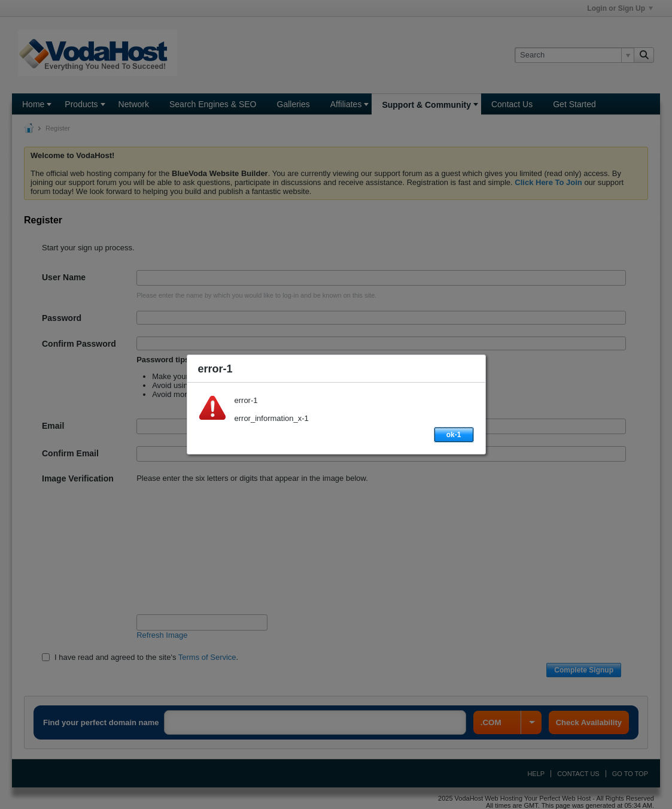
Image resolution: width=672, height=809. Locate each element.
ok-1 (454, 435)
